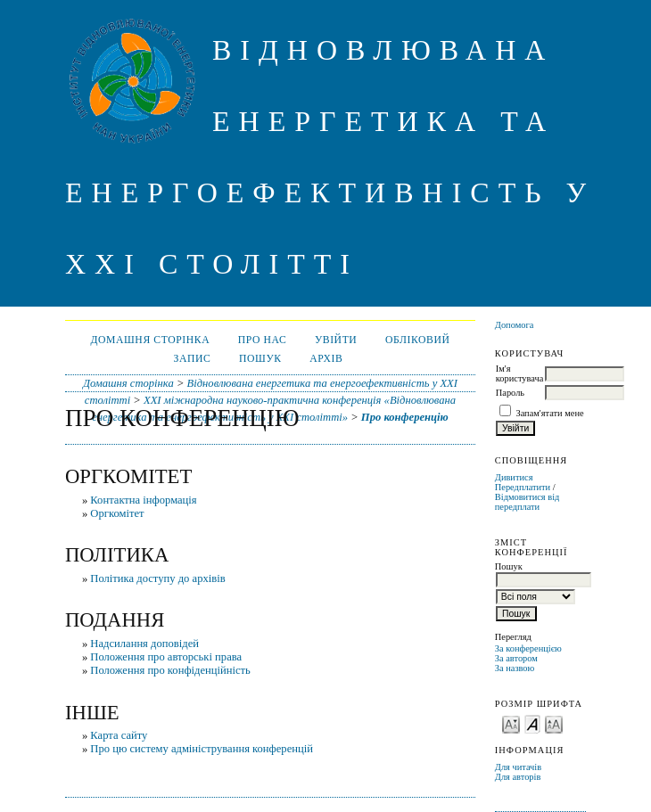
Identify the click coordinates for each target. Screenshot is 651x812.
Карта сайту (119, 735)
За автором (516, 658)
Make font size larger (554, 723)
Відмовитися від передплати (527, 502)
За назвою (515, 668)
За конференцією (528, 648)
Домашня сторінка (150, 340)
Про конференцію (405, 417)
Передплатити (523, 487)
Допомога (515, 325)
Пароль (510, 393)
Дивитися (514, 477)
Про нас (263, 340)
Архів (326, 359)
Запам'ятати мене (549, 413)
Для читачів (518, 767)
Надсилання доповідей (144, 644)
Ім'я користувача (519, 373)
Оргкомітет (117, 513)
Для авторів (518, 777)
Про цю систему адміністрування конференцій (202, 749)
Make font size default (532, 723)
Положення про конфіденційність (170, 670)
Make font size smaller (511, 723)
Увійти (336, 340)
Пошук (260, 359)
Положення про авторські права (166, 657)
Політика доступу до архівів (157, 578)
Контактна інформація (143, 500)
